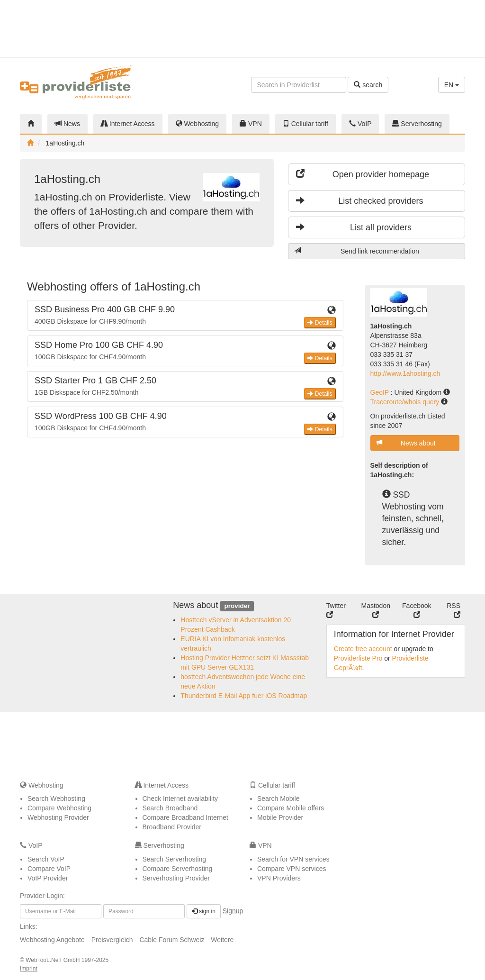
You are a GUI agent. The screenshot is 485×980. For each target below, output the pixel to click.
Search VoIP (46, 859)
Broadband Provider (172, 827)
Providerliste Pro (358, 658)
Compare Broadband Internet (185, 817)
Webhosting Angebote (52, 940)
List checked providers (360, 201)
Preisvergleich (112, 940)
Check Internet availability (180, 799)
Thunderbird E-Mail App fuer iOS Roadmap (244, 696)
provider (237, 606)
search (368, 85)
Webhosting (198, 124)
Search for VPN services (293, 859)
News (67, 124)
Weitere (222, 940)
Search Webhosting (56, 799)
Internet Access (128, 124)
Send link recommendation (357, 251)
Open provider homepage (363, 174)
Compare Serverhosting (178, 869)
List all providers (354, 227)
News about (406, 443)
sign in (204, 911)
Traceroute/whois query (406, 402)
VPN (251, 124)
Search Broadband (170, 808)
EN (452, 85)
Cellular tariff (305, 124)
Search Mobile (278, 799)
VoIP (360, 124)
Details (320, 323)
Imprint (29, 969)
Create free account (363, 649)
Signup (233, 911)
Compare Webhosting (59, 808)
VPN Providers (279, 878)
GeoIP (381, 392)
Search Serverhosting (175, 859)
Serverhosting (417, 124)
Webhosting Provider (58, 817)
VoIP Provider (48, 878)
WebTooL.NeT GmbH (54, 960)
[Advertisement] (434, 28)
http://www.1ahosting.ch (405, 373)
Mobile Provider (280, 817)
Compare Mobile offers (291, 808)
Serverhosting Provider (176, 878)
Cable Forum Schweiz (172, 940)
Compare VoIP (49, 869)
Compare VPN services (292, 869)
